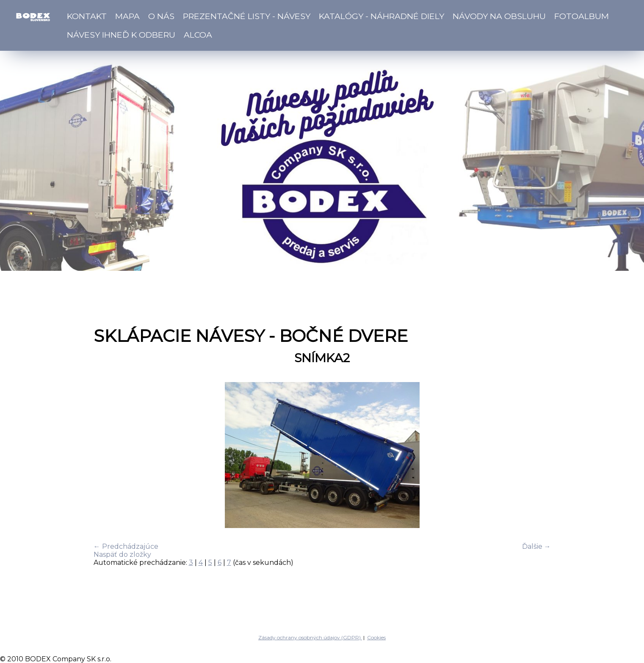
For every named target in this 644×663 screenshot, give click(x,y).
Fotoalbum (582, 16)
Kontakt (87, 16)
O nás (161, 16)
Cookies (376, 637)
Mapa (127, 16)
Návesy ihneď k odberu (121, 35)
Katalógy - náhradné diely (381, 16)
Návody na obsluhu (499, 16)
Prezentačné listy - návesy (247, 16)
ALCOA (198, 35)
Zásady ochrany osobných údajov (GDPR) (310, 637)
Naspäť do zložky (122, 554)
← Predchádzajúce (126, 546)
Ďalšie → (536, 546)
